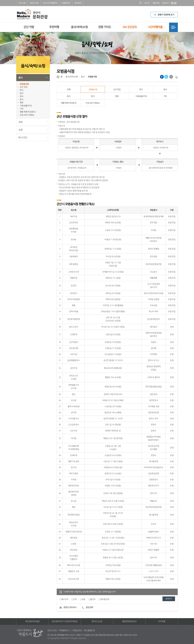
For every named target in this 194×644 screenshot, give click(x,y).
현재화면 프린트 (176, 77)
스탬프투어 (66, 3)
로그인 (147, 3)
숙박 (21, 122)
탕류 (22, 103)
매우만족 (65, 599)
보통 (83, 599)
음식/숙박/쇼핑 (79, 27)
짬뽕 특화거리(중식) (28, 112)
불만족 (93, 599)
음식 (21, 78)
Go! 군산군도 (130, 27)
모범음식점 (24, 84)
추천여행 (54, 27)
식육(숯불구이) (26, 106)
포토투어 (78, 3)
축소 (175, 3)
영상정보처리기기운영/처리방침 (65, 621)
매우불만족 (105, 599)
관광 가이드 (105, 27)
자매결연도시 (64, 630)
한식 (22, 90)
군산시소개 (52, 630)
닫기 (171, 77)
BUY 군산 (23, 137)
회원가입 (156, 3)
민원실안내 (77, 630)
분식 (22, 99)
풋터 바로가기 (0, 0)
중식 (22, 96)
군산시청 (22, 3)
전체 (69, 90)
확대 (172, 3)
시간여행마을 (155, 27)
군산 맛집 (24, 87)
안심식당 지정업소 (27, 115)
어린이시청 (34, 3)
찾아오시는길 (97, 621)
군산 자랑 (29, 27)
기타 (22, 109)
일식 (22, 93)
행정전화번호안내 (129, 621)
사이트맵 (162, 621)
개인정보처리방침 (32, 621)
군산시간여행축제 (50, 3)
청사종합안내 (89, 630)
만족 (75, 599)
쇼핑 (21, 130)
